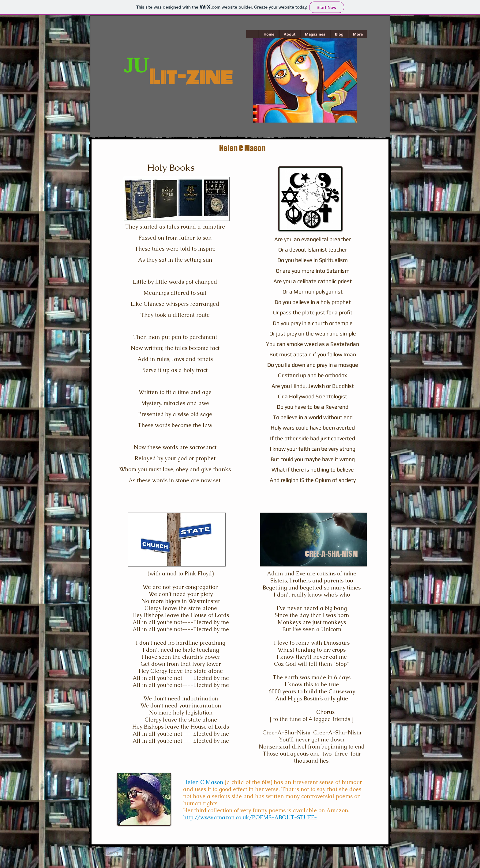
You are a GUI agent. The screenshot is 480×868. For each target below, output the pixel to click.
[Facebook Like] (183, 840)
